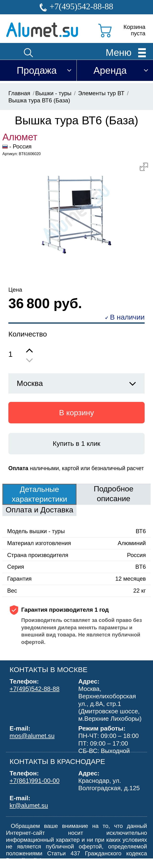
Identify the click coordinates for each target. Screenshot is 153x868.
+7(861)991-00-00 (35, 781)
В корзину (76, 413)
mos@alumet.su (32, 736)
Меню (119, 52)
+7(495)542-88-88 (81, 6)
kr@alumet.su (29, 805)
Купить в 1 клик (76, 444)
